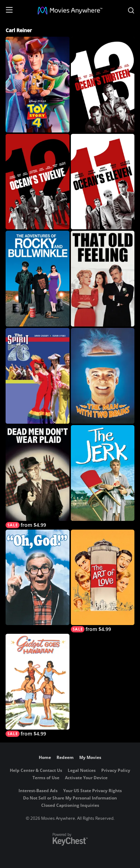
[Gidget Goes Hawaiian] (37, 685)
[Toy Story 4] (37, 85)
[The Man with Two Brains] (103, 376)
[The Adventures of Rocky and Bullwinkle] (37, 279)
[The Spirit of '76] (37, 376)
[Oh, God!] (37, 578)
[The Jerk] (103, 473)
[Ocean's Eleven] (103, 182)
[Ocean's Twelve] (37, 182)
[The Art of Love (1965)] (103, 581)
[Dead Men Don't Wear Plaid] (37, 477)
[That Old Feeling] (103, 279)
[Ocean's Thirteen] (103, 85)
